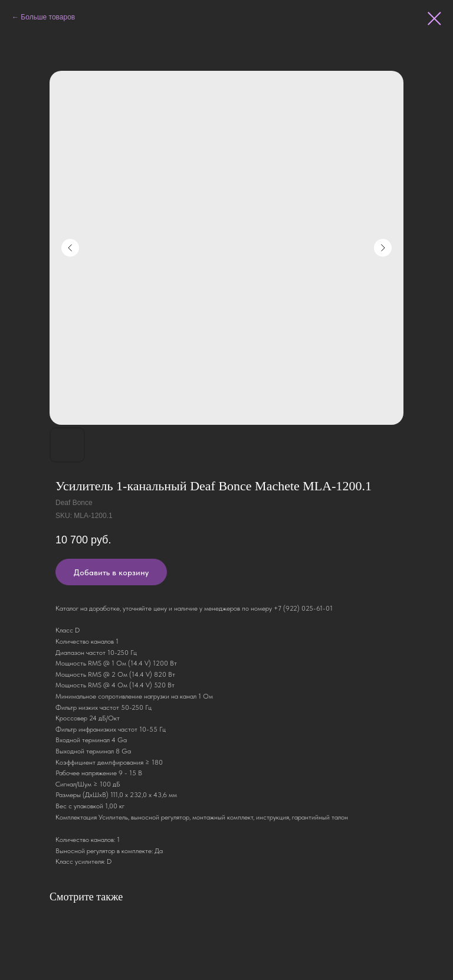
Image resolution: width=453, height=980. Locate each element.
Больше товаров (48, 17)
